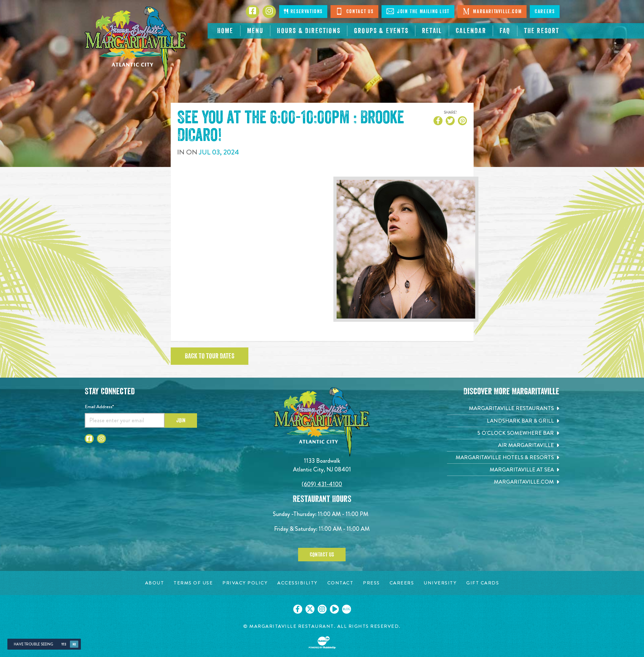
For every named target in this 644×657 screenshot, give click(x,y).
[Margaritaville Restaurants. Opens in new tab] (503, 408)
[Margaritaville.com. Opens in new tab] (503, 482)
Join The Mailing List (418, 11)
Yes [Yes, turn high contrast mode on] (64, 644)
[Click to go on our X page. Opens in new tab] (310, 609)
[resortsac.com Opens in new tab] (542, 31)
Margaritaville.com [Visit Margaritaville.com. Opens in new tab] (492, 11)
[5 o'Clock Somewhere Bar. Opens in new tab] (503, 433)
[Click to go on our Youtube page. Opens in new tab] (334, 609)
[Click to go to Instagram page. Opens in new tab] (269, 12)
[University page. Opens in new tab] (440, 583)
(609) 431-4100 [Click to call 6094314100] (322, 484)
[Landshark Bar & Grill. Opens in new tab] (503, 421)
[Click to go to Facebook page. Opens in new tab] (253, 12)
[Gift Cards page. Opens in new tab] (483, 583)
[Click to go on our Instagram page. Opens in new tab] (322, 609)
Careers (545, 12)
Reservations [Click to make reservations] (303, 11)
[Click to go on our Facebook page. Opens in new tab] (298, 609)
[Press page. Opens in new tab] (371, 583)
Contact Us (354, 11)
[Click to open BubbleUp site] (322, 643)
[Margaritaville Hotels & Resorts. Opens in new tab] (503, 457)
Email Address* (99, 407)
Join (181, 420)
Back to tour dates (210, 356)
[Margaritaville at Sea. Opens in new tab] (503, 470)
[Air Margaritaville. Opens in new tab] (503, 445)
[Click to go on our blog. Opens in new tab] (347, 609)
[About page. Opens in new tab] (155, 583)
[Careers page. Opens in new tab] (402, 583)
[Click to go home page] (136, 44)
